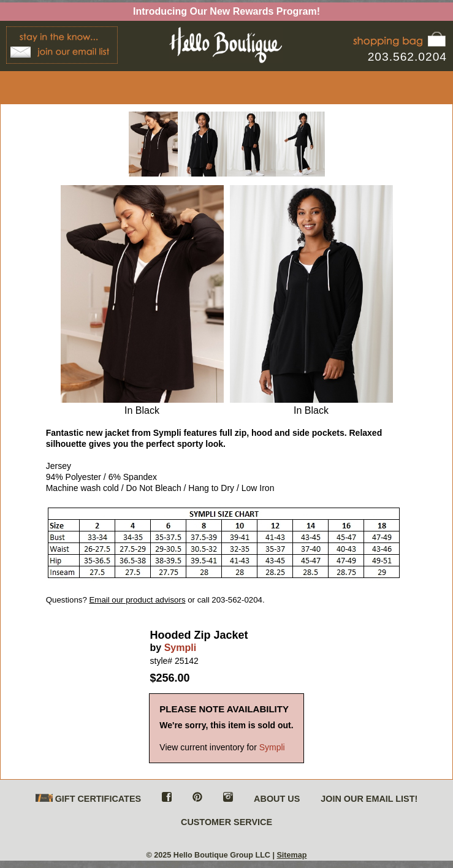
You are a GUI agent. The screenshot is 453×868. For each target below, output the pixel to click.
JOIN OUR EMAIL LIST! (369, 799)
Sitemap (291, 855)
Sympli (180, 648)
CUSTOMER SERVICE (226, 822)
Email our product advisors (138, 600)
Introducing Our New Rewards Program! (226, 11)
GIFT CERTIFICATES (88, 799)
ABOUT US (277, 799)
